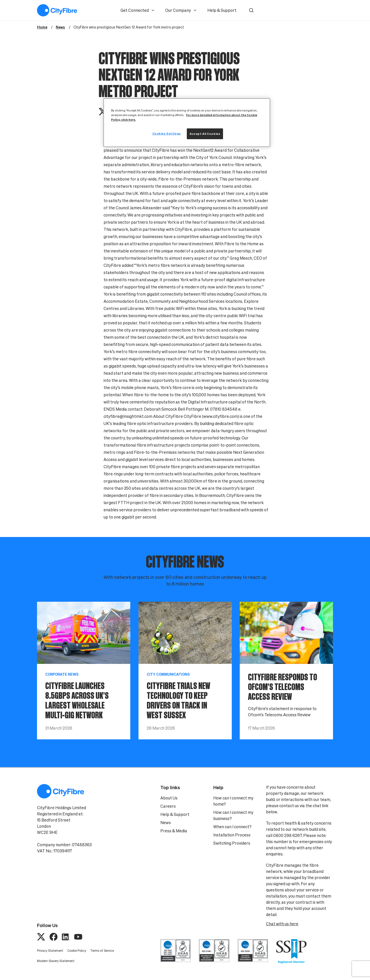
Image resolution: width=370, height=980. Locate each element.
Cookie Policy (77, 951)
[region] (187, 123)
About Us (169, 798)
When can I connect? (232, 827)
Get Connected (138, 10)
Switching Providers (232, 843)
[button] (251, 10)
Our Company (181, 10)
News (166, 823)
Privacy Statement (50, 951)
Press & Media (174, 831)
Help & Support (222, 10)
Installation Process (232, 835)
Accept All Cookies (205, 134)
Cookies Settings (167, 133)
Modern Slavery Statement (56, 961)
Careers (168, 806)
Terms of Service (102, 951)
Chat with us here (282, 924)
